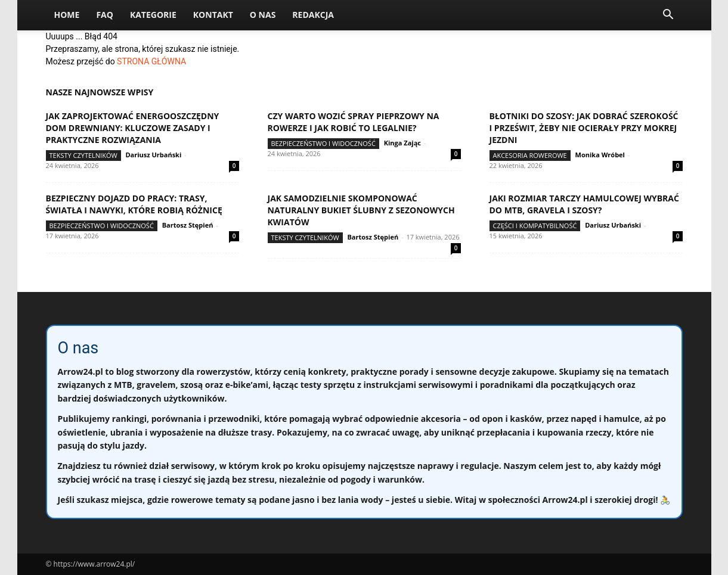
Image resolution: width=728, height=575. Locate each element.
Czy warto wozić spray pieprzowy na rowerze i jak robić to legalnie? (354, 122)
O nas (263, 15)
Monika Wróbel (600, 155)
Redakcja (313, 15)
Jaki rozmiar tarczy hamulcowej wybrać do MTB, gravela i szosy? (584, 204)
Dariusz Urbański (153, 155)
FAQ (105, 15)
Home (67, 15)
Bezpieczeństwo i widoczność (323, 143)
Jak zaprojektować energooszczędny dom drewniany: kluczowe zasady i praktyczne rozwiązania (133, 128)
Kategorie (153, 15)
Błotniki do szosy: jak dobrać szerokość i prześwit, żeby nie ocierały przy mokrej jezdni (584, 128)
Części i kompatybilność (535, 226)
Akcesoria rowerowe (530, 155)
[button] (668, 16)
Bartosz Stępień (188, 225)
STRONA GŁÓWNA (151, 61)
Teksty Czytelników (83, 155)
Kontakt (213, 15)
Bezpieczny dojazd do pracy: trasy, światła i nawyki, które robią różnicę (134, 204)
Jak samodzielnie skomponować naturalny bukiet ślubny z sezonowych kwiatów (361, 210)
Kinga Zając (402, 143)
